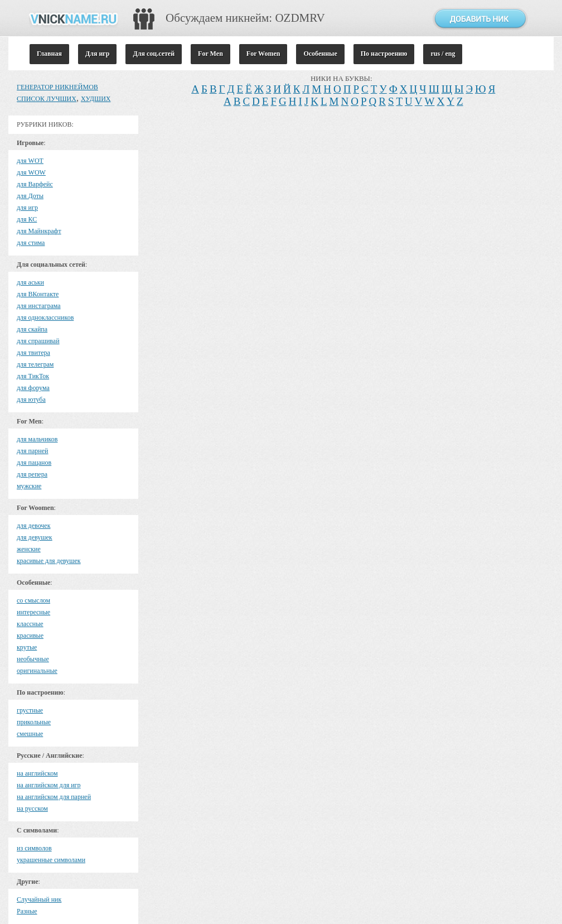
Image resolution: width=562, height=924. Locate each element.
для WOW (31, 172)
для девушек (35, 537)
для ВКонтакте (38, 294)
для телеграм (35, 364)
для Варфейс (35, 184)
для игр (27, 208)
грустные (30, 710)
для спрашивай (38, 341)
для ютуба (31, 400)
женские (29, 549)
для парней (33, 451)
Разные (27, 911)
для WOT (30, 161)
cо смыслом (33, 600)
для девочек (34, 526)
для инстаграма (39, 306)
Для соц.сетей (154, 54)
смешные (30, 734)
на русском (32, 808)
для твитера (33, 353)
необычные (33, 659)
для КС (27, 219)
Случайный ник (39, 899)
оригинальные (37, 671)
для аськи (30, 282)
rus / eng (443, 54)
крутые (27, 647)
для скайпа (32, 329)
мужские (29, 486)
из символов (34, 848)
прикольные (34, 722)
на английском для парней (54, 797)
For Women (263, 54)
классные (30, 624)
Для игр (98, 54)
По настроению (384, 54)
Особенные (320, 54)
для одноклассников (45, 317)
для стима (31, 243)
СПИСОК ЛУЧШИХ (47, 99)
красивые (30, 636)
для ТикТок (33, 376)
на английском (37, 773)
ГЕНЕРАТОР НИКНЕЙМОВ (57, 87)
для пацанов (34, 463)
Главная (49, 54)
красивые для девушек (49, 561)
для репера (32, 474)
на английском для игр (49, 785)
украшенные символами (51, 860)
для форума (33, 388)
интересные (33, 612)
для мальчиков (37, 439)
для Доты (30, 196)
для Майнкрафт (39, 231)
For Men (210, 54)
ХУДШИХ (96, 99)
